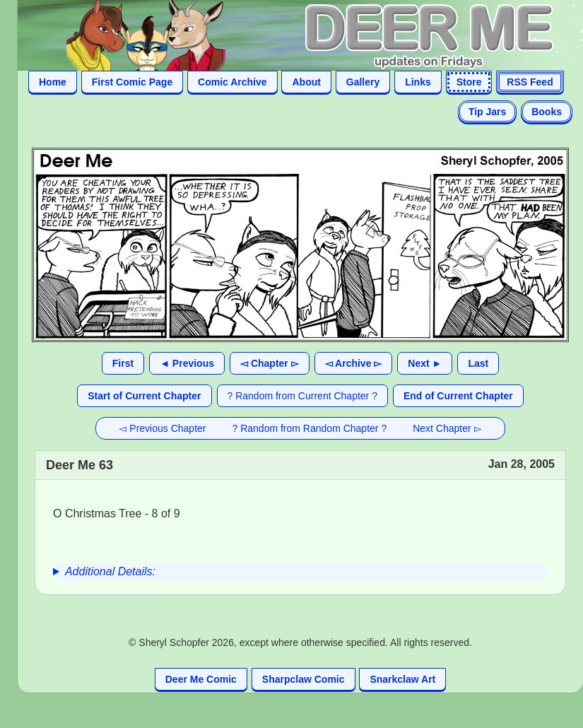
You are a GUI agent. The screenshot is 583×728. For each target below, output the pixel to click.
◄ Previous (187, 363)
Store (469, 82)
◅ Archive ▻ (354, 363)
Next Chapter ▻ (447, 428)
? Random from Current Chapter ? (302, 396)
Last (478, 363)
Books (547, 112)
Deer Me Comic (201, 679)
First (123, 363)
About (306, 82)
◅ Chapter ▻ (270, 363)
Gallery (363, 82)
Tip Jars (487, 112)
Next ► (425, 363)
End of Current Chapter (458, 396)
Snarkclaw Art (402, 679)
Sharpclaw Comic (304, 679)
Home (53, 82)
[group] (300, 572)
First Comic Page (132, 82)
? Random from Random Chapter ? (310, 428)
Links (418, 82)
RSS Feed (530, 82)
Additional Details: (110, 571)
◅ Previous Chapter (162, 428)
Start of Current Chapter (144, 396)
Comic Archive (232, 82)
